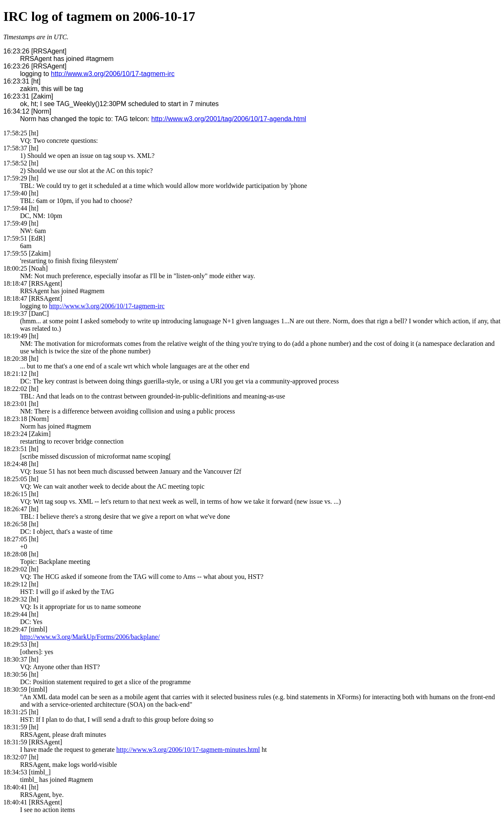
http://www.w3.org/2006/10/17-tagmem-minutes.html (188, 750)
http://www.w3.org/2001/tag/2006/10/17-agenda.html (229, 119)
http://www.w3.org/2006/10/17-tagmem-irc (113, 74)
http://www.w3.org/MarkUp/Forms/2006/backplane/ (90, 637)
